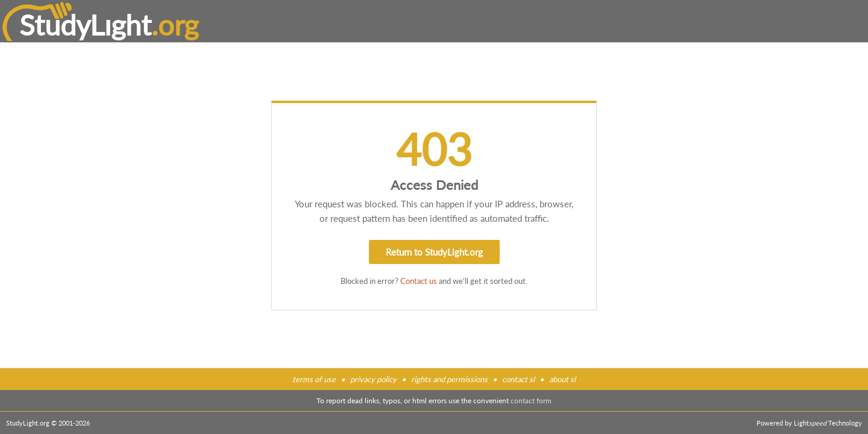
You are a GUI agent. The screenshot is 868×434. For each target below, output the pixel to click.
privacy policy (373, 379)
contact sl (518, 379)
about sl (562, 379)
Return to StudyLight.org (434, 252)
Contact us (419, 281)
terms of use (314, 379)
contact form (531, 401)
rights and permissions (449, 379)
